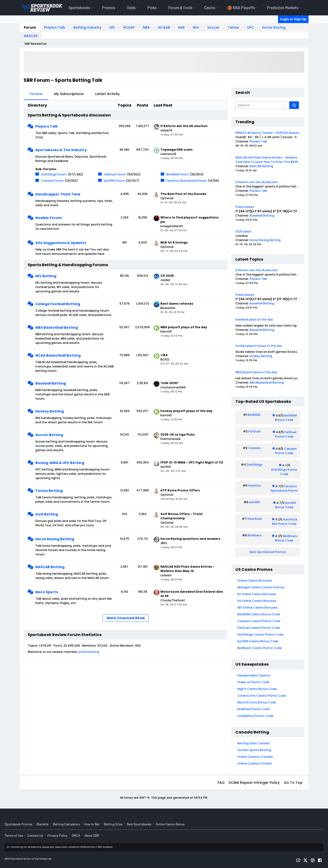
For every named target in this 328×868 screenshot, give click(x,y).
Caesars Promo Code (286, 451)
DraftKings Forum (54, 174)
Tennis (233, 27)
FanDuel (254, 431)
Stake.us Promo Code (253, 682)
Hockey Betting (50, 411)
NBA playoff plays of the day (256, 372)
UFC (251, 27)
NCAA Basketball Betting (58, 355)
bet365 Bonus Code (286, 505)
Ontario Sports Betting (254, 750)
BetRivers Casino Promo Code (260, 648)
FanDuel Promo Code (286, 434)
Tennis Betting (49, 491)
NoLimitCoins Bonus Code (257, 702)
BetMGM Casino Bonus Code (259, 614)
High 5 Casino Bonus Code (257, 689)
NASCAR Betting (50, 567)
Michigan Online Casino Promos (261, 587)
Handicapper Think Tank (58, 194)
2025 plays (243, 231)
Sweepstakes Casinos (254, 675)
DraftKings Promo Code (284, 472)
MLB (181, 27)
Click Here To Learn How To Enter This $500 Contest (274, 162)
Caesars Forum (52, 181)
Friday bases (245, 207)
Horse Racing (274, 27)
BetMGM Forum (178, 174)
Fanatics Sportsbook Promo (284, 488)
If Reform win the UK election (257, 182)
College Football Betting (58, 304)
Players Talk (55, 27)
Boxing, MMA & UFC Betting (60, 463)
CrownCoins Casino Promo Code (262, 696)
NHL (196, 27)
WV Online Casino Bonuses (257, 608)
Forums (36, 94)
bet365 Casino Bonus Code (258, 641)
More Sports (47, 592)
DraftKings (255, 465)
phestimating (89, 652)
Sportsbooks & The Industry (61, 150)
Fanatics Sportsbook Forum (187, 181)
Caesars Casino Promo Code (259, 621)
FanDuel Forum (115, 174)
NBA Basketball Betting (57, 328)
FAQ (221, 783)
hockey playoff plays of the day (259, 346)
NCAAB (164, 27)
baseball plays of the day (254, 319)
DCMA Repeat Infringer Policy (254, 783)
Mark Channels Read (126, 618)
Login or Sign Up (293, 19)
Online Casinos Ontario (255, 763)
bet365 (255, 502)
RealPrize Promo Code (254, 709)
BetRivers (254, 535)
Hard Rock (255, 519)
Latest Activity (107, 94)
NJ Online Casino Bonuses (257, 594)
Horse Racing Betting (55, 539)
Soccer (213, 27)
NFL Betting (46, 276)
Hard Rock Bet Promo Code (285, 522)
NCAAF (129, 27)
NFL (112, 27)
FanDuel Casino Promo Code (259, 628)
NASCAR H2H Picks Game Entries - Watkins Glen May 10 (275, 158)
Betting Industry (87, 27)
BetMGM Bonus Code (286, 418)
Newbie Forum (49, 218)
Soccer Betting (49, 435)
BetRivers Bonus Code (286, 538)
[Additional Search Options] (287, 105)
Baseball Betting (51, 383)
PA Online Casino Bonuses (257, 601)
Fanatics (255, 485)
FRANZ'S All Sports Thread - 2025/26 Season (268, 133)
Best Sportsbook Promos (268, 552)
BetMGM (254, 415)
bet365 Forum (114, 181)
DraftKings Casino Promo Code (260, 634)
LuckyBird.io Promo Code (255, 716)
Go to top (293, 783)
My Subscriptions (69, 94)
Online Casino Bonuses (255, 581)
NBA (146, 27)
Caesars (254, 448)
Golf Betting (47, 514)
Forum (30, 27)
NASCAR (31, 36)
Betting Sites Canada (253, 743)
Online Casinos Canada (255, 757)
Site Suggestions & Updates (61, 243)
